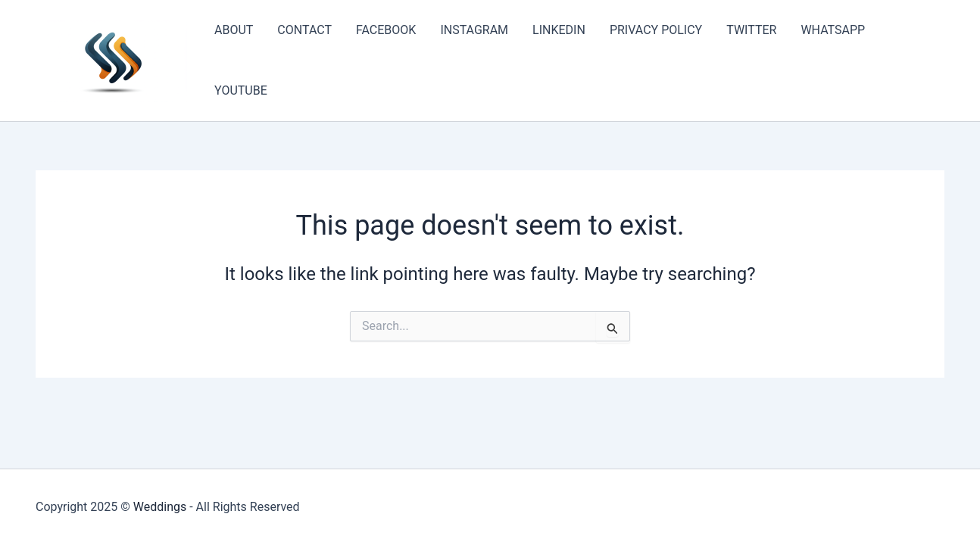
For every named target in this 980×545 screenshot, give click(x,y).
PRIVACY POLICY (656, 30)
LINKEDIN (559, 30)
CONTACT (304, 30)
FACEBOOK (386, 30)
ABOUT (234, 30)
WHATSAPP (833, 30)
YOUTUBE (241, 90)
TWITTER (751, 30)
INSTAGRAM (474, 30)
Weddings (160, 507)
